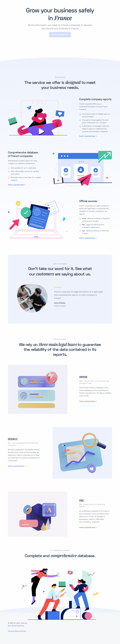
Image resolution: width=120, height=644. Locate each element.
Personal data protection (17, 631)
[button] (55, 310)
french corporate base (87, 136)
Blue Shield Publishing (16, 626)
